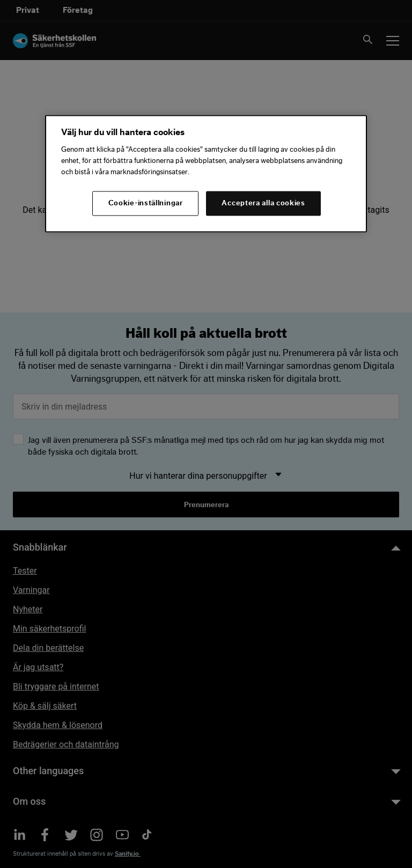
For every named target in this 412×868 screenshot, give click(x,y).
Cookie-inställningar (146, 203)
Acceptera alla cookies (263, 203)
